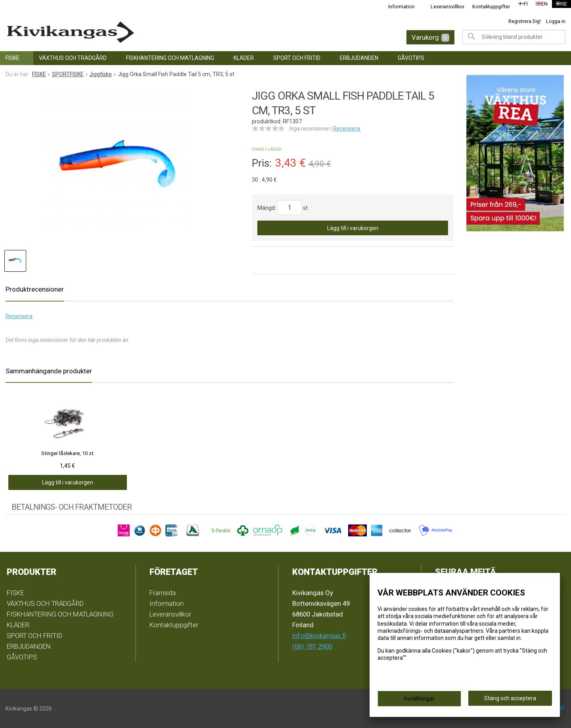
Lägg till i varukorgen (353, 228)
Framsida (163, 593)
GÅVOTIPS (411, 58)
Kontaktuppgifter (486, 7)
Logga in (556, 21)
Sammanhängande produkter (49, 371)
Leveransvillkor (443, 7)
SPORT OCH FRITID (297, 58)
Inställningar (419, 701)
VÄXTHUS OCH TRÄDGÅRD (73, 58)
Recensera (347, 129)
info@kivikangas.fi (319, 636)
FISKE (12, 58)
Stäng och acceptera (510, 701)
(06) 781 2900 (312, 646)
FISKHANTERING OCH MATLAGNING (170, 58)
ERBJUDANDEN (359, 58)
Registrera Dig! (525, 21)
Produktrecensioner (35, 289)
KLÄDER (244, 58)
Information (397, 7)
